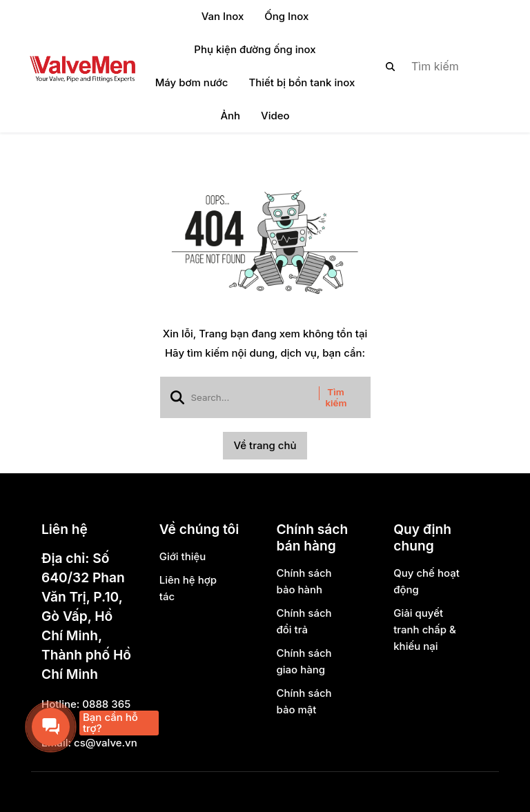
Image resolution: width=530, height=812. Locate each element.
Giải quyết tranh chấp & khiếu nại (425, 630)
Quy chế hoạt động (426, 581)
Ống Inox (286, 16)
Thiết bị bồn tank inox (302, 82)
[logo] (82, 66)
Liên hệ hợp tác (188, 588)
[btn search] (391, 66)
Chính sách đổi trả (304, 621)
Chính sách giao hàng (304, 661)
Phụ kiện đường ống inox (255, 49)
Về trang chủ (265, 445)
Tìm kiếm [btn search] (336, 397)
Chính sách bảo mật (304, 701)
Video (275, 116)
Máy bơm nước (192, 82)
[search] (433, 66)
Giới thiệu (183, 556)
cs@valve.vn (106, 743)
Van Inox (223, 16)
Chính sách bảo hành (304, 581)
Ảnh (230, 116)
